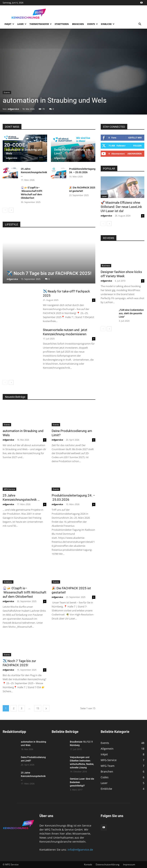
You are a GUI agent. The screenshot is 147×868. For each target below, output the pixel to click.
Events (93, 24)
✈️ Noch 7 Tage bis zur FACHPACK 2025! (49, 273)
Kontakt (88, 864)
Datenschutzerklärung (108, 864)
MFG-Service (9, 489)
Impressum (129, 864)
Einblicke (108, 24)
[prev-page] (5, 210)
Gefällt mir (135, 138)
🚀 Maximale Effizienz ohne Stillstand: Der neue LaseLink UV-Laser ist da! (121, 207)
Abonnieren (135, 154)
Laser (22, 24)
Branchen (78, 24)
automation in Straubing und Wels (55, 100)
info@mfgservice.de (80, 850)
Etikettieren (62, 24)
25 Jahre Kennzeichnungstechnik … (34, 172)
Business (106, 266)
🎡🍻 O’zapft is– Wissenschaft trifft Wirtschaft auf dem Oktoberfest (24, 592)
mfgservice (13, 109)
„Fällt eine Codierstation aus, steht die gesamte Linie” (131, 313)
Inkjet (9, 24)
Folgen (137, 146)
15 (38, 708)
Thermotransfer (41, 24)
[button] (140, 24)
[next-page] (11, 210)
